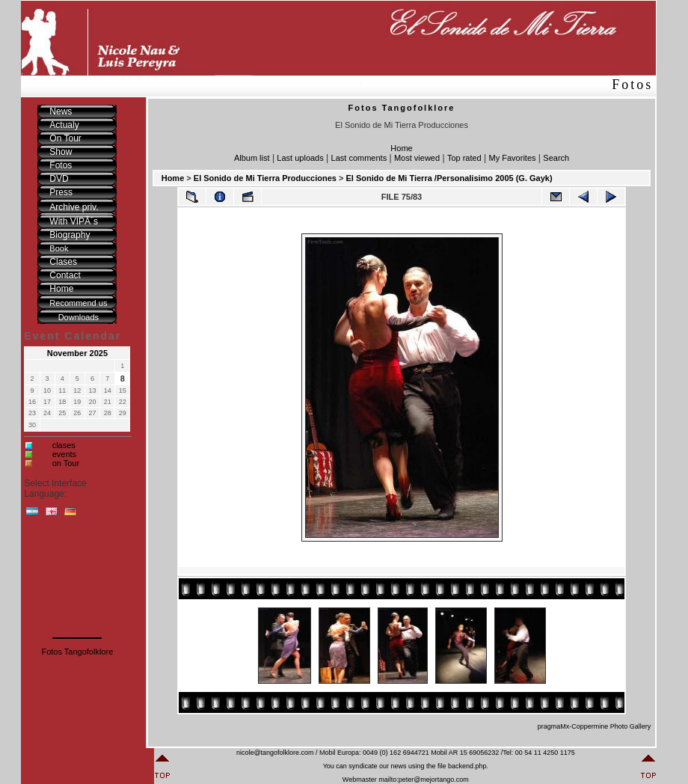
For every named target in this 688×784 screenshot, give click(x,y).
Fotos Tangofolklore (77, 652)
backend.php (467, 766)
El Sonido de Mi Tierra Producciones (265, 178)
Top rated (464, 158)
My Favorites (513, 158)
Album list (252, 158)
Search (556, 158)
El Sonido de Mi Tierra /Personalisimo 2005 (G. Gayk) (449, 178)
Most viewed (417, 158)
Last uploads (300, 158)
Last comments (359, 158)
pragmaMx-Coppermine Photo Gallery (595, 726)
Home (401, 148)
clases (64, 445)
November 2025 (77, 353)
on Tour (66, 463)
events (64, 454)
